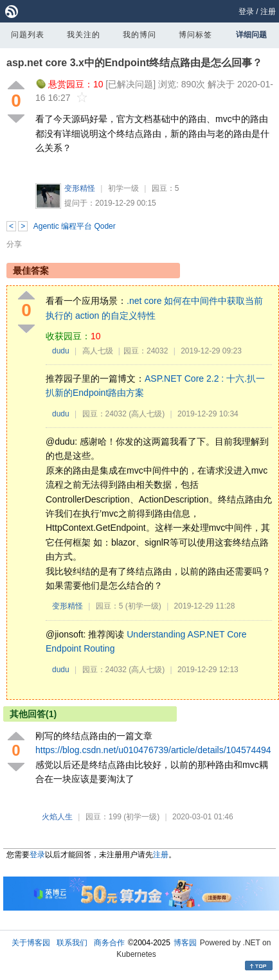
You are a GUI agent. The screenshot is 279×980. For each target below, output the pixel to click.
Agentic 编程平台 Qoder (75, 226)
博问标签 (195, 35)
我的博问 (139, 35)
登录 (246, 12)
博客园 (185, 943)
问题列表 (28, 35)
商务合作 (109, 943)
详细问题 (251, 35)
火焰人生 (57, 817)
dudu (61, 351)
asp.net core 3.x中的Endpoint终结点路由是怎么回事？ (134, 63)
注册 (268, 12)
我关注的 (84, 35)
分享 (14, 244)
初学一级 (123, 188)
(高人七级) (147, 414)
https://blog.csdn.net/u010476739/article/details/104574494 (153, 750)
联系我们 (72, 943)
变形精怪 (80, 188)
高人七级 (98, 351)
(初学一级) (143, 606)
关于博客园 (31, 943)
